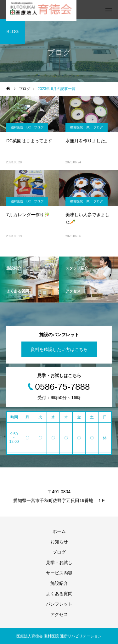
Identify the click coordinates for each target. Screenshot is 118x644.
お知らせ (59, 542)
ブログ (59, 552)
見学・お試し (59, 562)
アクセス (59, 614)
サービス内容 (59, 573)
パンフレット (59, 604)
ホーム (59, 531)
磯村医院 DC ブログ (27, 127)
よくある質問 (59, 594)
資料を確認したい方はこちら (59, 349)
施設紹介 (59, 583)
